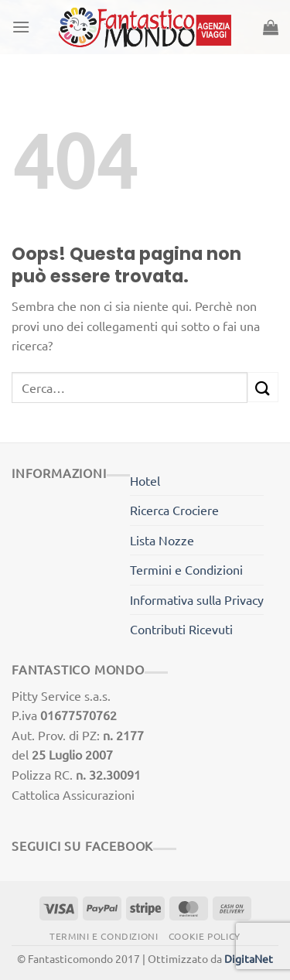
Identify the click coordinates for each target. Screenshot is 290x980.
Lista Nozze (162, 540)
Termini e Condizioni (186, 569)
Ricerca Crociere (174, 510)
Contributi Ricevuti (181, 629)
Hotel (145, 480)
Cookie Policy (205, 936)
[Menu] (21, 27)
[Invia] (263, 387)
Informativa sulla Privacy (197, 599)
